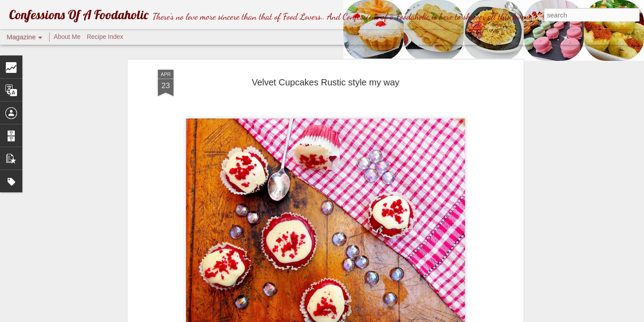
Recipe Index (105, 37)
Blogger (403, 317)
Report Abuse (429, 317)
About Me (67, 37)
